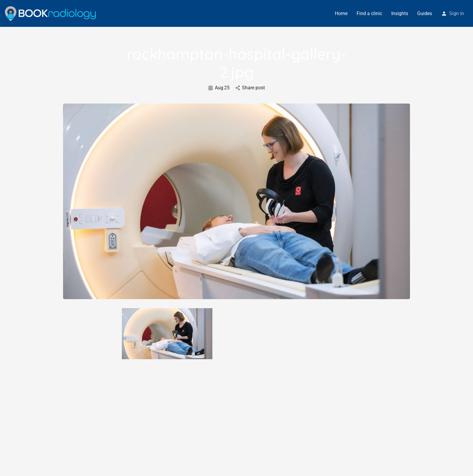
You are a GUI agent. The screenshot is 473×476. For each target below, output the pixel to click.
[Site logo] (51, 13)
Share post (250, 88)
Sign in (457, 13)
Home (341, 13)
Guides (425, 13)
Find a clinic (369, 13)
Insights (400, 13)
